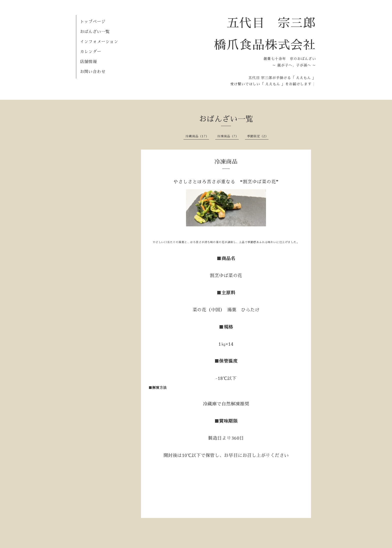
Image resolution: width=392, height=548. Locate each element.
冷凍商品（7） (228, 136)
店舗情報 (88, 62)
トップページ (93, 22)
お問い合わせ (93, 72)
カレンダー (91, 52)
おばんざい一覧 (95, 32)
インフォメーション (99, 42)
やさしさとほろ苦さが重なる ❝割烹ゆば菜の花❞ (226, 182)
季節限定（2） (258, 136)
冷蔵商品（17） (197, 136)
